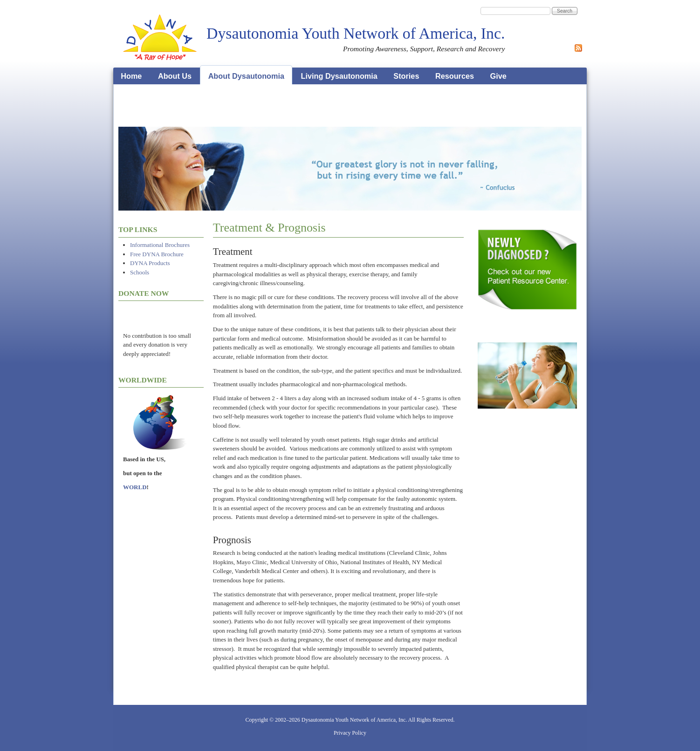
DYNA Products (150, 263)
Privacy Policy (350, 733)
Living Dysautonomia (339, 76)
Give (498, 76)
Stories (406, 76)
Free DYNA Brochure (157, 254)
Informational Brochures (160, 245)
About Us (175, 76)
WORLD (135, 487)
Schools (140, 272)
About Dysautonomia (246, 76)
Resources (455, 76)
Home (131, 76)
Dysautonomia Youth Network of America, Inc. (356, 33)
